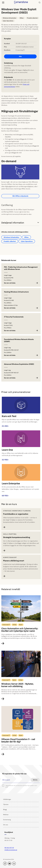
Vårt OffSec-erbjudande (20, 196)
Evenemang (7, 820)
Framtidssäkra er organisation (16, 514)
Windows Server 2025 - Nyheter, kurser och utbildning (17, 685)
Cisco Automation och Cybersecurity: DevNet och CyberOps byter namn (20, 630)
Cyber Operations (27, 241)
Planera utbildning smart (14, 561)
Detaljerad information (20, 223)
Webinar (6, 815)
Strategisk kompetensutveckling (17, 537)
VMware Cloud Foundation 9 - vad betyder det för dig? (18, 740)
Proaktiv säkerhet (10, 241)
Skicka (35, 780)
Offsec (26, 237)
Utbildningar (7, 799)
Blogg (5, 809)
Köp (20, 56)
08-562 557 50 (9, 848)
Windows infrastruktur (11, 237)
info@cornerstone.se (11, 850)
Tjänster (6, 804)
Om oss (6, 825)
